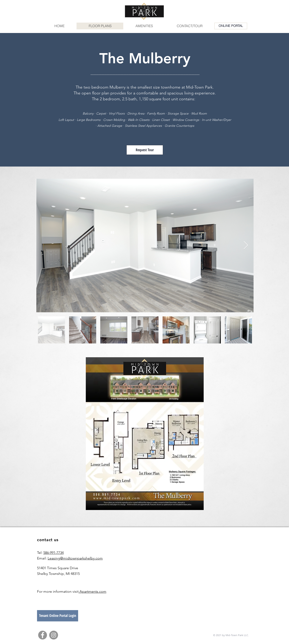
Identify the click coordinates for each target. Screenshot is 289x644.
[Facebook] (43, 635)
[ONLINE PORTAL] (231, 26)
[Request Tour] (145, 150)
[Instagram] (54, 635)
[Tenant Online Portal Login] (58, 616)
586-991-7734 (54, 553)
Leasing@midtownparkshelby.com (75, 558)
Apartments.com (92, 591)
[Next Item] (246, 246)
